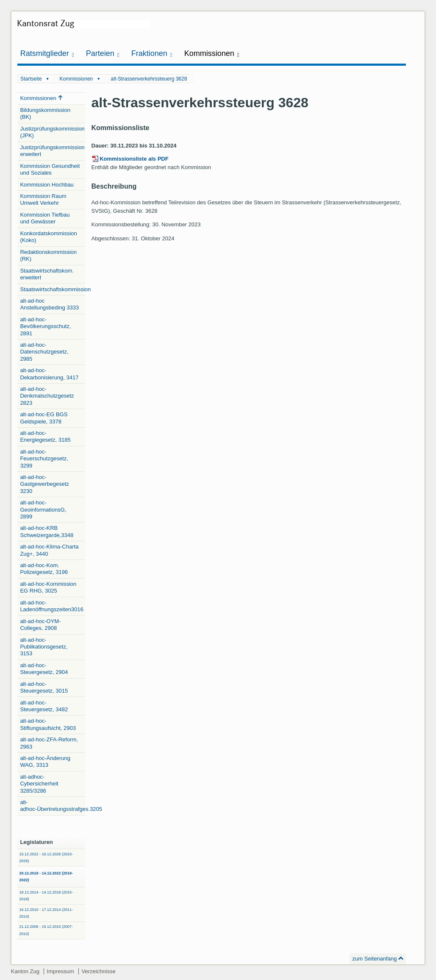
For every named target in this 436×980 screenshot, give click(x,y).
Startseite (31, 79)
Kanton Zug (25, 971)
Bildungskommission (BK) (45, 113)
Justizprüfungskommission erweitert (52, 151)
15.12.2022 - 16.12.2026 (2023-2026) (46, 857)
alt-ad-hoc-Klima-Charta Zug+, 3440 (49, 550)
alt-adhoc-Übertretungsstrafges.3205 (53, 806)
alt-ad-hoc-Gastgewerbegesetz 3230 (44, 484)
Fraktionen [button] (152, 54)
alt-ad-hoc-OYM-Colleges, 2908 (40, 625)
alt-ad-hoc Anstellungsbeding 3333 (49, 304)
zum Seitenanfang (375, 959)
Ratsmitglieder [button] (47, 54)
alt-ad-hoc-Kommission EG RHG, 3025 (48, 587)
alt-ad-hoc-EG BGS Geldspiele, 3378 (44, 418)
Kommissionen (76, 79)
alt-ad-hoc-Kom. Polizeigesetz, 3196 (44, 569)
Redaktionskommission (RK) (48, 255)
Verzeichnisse (98, 971)
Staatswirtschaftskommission (53, 289)
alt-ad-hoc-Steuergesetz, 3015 (44, 687)
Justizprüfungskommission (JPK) (52, 132)
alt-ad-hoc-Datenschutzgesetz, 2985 (44, 352)
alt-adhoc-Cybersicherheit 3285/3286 (39, 784)
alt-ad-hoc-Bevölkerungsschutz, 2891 (45, 326)
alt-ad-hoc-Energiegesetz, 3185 (45, 436)
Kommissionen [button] (212, 54)
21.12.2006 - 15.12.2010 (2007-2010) (46, 930)
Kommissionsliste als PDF (134, 159)
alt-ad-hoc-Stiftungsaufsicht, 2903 (48, 724)
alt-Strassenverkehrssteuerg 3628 (149, 79)
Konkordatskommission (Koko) (48, 237)
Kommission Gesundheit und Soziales (50, 169)
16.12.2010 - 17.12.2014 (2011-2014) (46, 913)
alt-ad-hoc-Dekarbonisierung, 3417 (49, 374)
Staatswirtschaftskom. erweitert (47, 274)
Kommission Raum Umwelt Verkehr (43, 199)
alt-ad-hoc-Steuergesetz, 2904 (44, 669)
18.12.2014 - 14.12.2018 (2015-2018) (46, 896)
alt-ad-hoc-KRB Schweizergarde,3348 (47, 531)
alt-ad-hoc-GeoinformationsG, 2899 (43, 509)
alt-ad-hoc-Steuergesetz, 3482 (44, 706)
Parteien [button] (103, 54)
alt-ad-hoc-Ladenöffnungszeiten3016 (51, 606)
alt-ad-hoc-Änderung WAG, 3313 (45, 761)
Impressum (61, 971)
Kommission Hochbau (47, 185)
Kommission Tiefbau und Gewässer (45, 218)
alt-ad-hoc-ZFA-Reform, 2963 (49, 743)
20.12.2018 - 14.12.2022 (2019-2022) (46, 877)
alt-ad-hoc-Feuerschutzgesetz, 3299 (44, 459)
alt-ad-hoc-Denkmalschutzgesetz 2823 (47, 396)
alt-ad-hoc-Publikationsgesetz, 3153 (44, 647)
